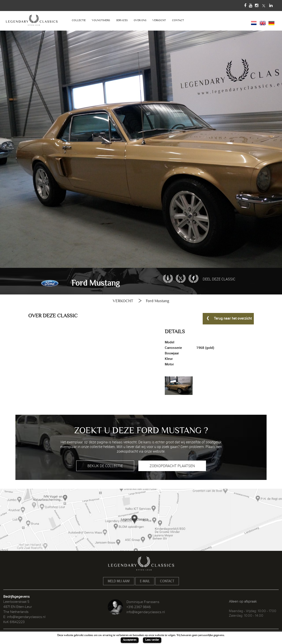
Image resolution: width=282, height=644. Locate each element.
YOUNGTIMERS (101, 20)
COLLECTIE (79, 20)
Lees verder (152, 640)
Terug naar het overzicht (228, 318)
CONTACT (178, 20)
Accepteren (130, 640)
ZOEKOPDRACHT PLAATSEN (172, 466)
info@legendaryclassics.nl (26, 617)
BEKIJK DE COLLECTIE (105, 466)
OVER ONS (140, 20)
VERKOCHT (159, 20)
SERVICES (122, 20)
